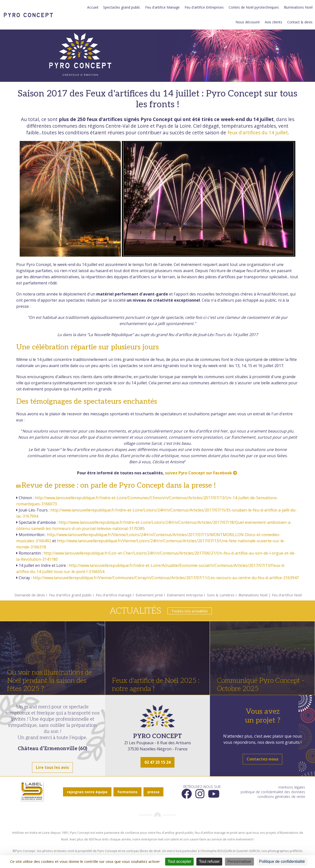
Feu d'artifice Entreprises (204, 7)
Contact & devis (300, 22)
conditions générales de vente (281, 797)
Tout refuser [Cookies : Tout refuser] (209, 861)
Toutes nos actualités (190, 611)
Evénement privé (149, 595)
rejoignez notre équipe (87, 792)
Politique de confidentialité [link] (282, 861)
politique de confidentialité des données (273, 792)
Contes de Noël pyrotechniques (254, 7)
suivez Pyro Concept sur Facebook (201, 473)
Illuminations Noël (298, 7)
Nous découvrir (248, 22)
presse (153, 792)
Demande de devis (30, 595)
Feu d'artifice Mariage (162, 7)
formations (127, 792)
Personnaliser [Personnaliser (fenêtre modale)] (239, 861)
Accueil (93, 7)
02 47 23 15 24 (157, 762)
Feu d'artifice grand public (70, 595)
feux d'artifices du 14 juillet (258, 132)
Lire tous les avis (52, 767)
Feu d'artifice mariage (114, 595)
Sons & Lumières (221, 595)
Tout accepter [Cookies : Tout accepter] (179, 861)
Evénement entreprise (185, 595)
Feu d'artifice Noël (287, 595)
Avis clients (274, 22)
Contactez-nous (262, 759)
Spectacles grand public (122, 7)
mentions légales (292, 787)
